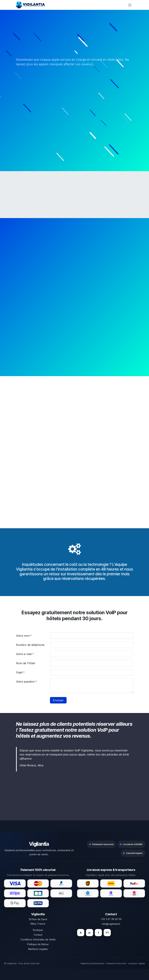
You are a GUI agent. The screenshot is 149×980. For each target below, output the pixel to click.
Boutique (38, 930)
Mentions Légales (38, 949)
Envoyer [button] (58, 700)
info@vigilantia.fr (111, 924)
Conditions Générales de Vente (38, 939)
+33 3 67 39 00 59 (111, 919)
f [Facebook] (98, 933)
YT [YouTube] (107, 933)
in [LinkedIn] (89, 933)
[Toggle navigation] (130, 5)
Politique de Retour (38, 944)
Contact (38, 935)
